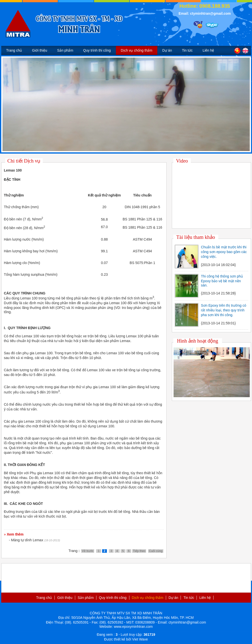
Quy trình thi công (97, 50)
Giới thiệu (40, 50)
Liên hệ (208, 50)
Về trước (88, 551)
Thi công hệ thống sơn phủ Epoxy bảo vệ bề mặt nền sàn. (222, 281)
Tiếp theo (139, 551)
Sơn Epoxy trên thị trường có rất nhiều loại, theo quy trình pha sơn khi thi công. (224, 310)
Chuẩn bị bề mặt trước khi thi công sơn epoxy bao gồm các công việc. (224, 252)
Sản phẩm (65, 50)
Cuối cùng (156, 551)
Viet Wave (140, 639)
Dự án (167, 50)
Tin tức (187, 50)
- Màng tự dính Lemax (26, 540)
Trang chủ (14, 50)
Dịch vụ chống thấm (137, 50)
